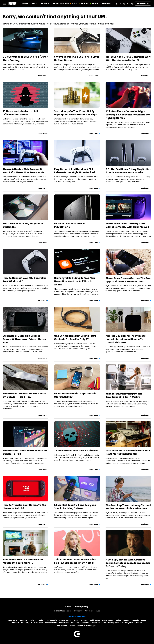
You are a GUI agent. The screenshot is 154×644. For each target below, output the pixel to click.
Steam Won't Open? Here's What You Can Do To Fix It (25, 452)
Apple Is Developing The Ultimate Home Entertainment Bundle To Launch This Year (126, 339)
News (25, 3)
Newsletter (143, 4)
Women (80, 626)
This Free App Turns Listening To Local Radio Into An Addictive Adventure (128, 507)
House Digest (107, 620)
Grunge (84, 620)
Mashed (16, 623)
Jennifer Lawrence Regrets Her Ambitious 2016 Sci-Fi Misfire (124, 395)
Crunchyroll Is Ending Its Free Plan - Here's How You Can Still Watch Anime (75, 281)
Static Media (65, 611)
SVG (104, 623)
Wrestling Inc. (91, 626)
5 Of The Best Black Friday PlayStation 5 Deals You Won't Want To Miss (128, 171)
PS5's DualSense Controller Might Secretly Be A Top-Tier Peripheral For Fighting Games (128, 115)
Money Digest (27, 623)
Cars (75, 3)
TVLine (72, 626)
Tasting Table (114, 623)
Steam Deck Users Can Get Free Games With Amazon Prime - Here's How (24, 339)
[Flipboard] (128, 4)
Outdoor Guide (51, 623)
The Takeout (62, 626)
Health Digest (94, 620)
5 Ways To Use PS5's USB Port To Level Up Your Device (76, 58)
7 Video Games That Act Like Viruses (76, 451)
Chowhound (12, 620)
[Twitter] (120, 4)
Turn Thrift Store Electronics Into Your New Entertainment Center (128, 452)
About (68, 607)
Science (45, 3)
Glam (76, 620)
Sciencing (75, 623)
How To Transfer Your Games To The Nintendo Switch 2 (24, 507)
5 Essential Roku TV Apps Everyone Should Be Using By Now (75, 507)
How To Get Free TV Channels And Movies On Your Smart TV (23, 561)
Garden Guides (65, 620)
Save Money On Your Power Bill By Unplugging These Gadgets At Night (76, 113)
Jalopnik (135, 620)
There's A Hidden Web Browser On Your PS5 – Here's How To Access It (23, 171)
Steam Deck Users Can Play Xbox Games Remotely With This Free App (127, 225)
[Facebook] (117, 4)
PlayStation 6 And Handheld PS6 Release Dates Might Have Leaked (74, 171)
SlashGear (96, 623)
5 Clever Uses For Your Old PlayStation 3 (70, 225)
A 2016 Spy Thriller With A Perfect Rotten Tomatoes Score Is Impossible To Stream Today (128, 563)
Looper (144, 620)
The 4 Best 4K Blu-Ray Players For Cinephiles (23, 225)
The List (139, 623)
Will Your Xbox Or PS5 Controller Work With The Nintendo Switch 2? (128, 58)
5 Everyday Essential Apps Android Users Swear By (75, 395)
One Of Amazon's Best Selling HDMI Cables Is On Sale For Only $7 (75, 337)
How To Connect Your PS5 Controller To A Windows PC (24, 280)
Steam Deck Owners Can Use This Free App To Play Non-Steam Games (128, 280)
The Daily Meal (127, 623)
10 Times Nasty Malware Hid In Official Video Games (21, 113)
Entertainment (61, 3)
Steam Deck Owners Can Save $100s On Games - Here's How (25, 395)
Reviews (106, 3)
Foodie (41, 620)
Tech (35, 3)
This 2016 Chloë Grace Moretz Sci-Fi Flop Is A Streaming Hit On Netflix (75, 561)
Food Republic (51, 620)
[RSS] (132, 4)
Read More (42, 76)
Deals (95, 3)
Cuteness (23, 620)
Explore (33, 620)
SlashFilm (85, 623)
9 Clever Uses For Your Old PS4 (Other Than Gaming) (25, 58)
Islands (126, 620)
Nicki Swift (38, 623)
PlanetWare (64, 623)
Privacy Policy (81, 607)
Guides (85, 3)
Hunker (118, 620)
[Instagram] (124, 4)
